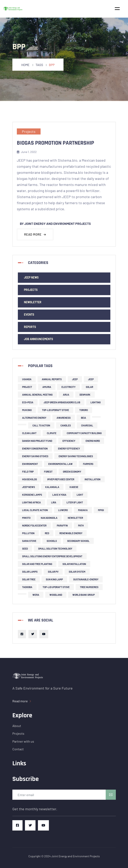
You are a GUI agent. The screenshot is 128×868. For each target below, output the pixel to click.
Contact (18, 749)
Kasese (74, 487)
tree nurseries (89, 587)
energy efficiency (69, 448)
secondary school (78, 541)
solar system (77, 572)
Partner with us (23, 741)
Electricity (68, 387)
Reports (30, 327)
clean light (29, 433)
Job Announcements (38, 339)
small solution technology (55, 549)
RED (47, 533)
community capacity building (84, 433)
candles (66, 425)
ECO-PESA (28, 402)
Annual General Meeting (37, 395)
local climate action (35, 510)
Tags (39, 65)
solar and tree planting (37, 564)
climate (52, 433)
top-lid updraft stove (55, 410)
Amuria (47, 387)
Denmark (85, 395)
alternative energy (34, 418)
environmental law (60, 464)
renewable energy (71, 533)
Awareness (64, 418)
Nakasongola (49, 518)
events (29, 314)
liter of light (75, 502)
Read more (35, 234)
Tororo (84, 410)
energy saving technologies (76, 456)
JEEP (75, 379)
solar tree (29, 579)
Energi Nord (93, 441)
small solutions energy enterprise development (52, 556)
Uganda (27, 379)
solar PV (53, 572)
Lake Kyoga (59, 495)
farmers (88, 464)
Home (25, 65)
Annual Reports (52, 379)
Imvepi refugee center (61, 479)
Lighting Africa (31, 502)
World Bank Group (84, 595)
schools (52, 541)
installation (93, 479)
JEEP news (31, 277)
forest (48, 472)
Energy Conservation (35, 448)
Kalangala (52, 487)
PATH (81, 525)
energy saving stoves (35, 456)
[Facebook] (22, 634)
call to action (41, 425)
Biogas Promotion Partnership (55, 143)
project (27, 387)
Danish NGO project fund (37, 441)
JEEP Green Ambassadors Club (62, 402)
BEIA (83, 418)
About (17, 726)
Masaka (83, 510)
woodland (56, 595)
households (30, 479)
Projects (29, 131)
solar (89, 387)
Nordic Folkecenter (34, 525)
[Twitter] (33, 634)
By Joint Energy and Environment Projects (55, 224)
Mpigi (101, 510)
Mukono (27, 410)
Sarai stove (29, 541)
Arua (66, 395)
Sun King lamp (54, 579)
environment (30, 464)
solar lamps (30, 572)
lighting (96, 402)
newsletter (33, 302)
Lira (54, 502)
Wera (36, 595)
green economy (72, 472)
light (80, 495)
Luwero (63, 510)
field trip (28, 472)
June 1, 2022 (27, 152)
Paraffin (62, 525)
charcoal (87, 425)
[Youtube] (44, 634)
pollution (28, 533)
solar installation (74, 564)
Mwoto (26, 518)
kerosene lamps (32, 495)
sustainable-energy (86, 579)
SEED (25, 549)
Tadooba (27, 587)
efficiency (69, 441)
